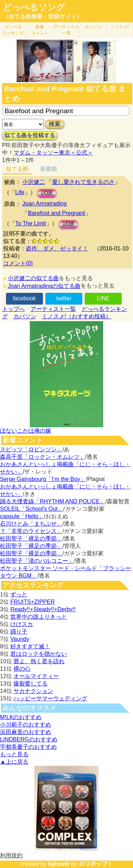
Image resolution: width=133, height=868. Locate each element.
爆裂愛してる (31, 684)
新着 (40, 30)
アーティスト (66, 30)
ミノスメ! (119, 27)
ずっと (19, 594)
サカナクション (33, 691)
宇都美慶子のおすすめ (28, 747)
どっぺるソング (34, 7)
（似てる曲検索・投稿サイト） (43, 16)
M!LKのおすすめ (21, 717)
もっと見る (14, 754)
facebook (24, 298)
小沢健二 (34, 182)
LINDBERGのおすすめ (29, 739)
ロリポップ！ (96, 864)
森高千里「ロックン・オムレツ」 (43, 457)
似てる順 (17, 169)
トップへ (13, 309)
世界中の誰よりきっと (39, 617)
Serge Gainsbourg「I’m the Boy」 (43, 479)
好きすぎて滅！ (30, 646)
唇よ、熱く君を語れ (39, 661)
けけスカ (22, 624)
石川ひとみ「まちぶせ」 (31, 524)
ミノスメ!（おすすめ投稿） (77, 316)
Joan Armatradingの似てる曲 (44, 286)
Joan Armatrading (45, 204)
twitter (64, 298)
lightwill (59, 864)
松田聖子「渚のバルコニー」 (37, 561)
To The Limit (31, 223)
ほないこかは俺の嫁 (26, 431)
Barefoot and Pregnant (57, 213)
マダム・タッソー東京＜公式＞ (53, 153)
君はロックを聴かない (39, 654)
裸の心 (22, 669)
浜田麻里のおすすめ (26, 732)
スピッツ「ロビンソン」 (31, 449)
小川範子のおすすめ (26, 725)
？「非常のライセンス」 (31, 531)
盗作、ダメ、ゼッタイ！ (57, 248)
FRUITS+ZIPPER (32, 602)
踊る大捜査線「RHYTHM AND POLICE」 (53, 501)
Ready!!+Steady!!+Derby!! (43, 609)
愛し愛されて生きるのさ (83, 182)
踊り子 (19, 632)
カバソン (93, 27)
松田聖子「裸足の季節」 (31, 539)
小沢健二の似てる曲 (33, 278)
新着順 (49, 169)
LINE (103, 298)
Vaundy (20, 639)
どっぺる (13, 30)
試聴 (47, 193)
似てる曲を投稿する (30, 135)
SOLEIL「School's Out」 (32, 509)
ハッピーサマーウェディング (50, 698)
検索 (55, 124)
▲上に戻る (14, 762)
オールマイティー (36, 676)
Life (20, 192)
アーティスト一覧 (53, 309)
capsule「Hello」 (22, 516)
